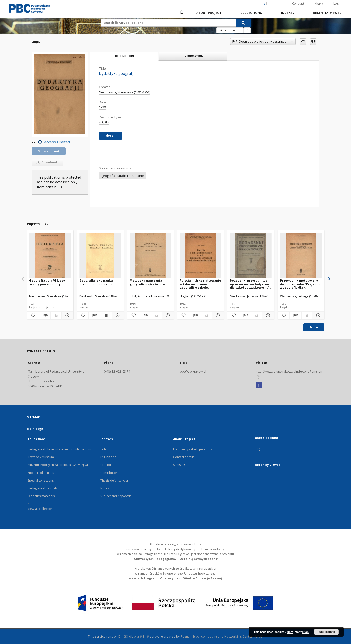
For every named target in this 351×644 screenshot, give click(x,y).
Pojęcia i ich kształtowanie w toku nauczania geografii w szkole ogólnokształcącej (200, 284)
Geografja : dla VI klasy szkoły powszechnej (47, 282)
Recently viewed (327, 13)
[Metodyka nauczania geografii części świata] (151, 255)
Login (337, 4)
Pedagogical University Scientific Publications (59, 449)
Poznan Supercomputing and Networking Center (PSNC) (222, 637)
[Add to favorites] (303, 42)
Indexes (288, 13)
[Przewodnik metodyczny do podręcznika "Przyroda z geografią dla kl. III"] (301, 255)
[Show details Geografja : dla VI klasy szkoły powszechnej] (67, 315)
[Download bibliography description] (45, 315)
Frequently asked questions (192, 449)
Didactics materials (41, 496)
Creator (106, 465)
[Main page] (181, 13)
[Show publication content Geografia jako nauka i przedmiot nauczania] (106, 315)
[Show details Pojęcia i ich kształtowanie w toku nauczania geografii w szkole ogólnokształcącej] (217, 315)
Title (103, 449)
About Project (209, 13)
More (314, 327)
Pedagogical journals (43, 488)
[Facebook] (259, 385)
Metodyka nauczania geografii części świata (147, 282)
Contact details (184, 457)
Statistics (179, 465)
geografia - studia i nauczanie (123, 176)
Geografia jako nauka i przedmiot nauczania (97, 282)
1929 (102, 107)
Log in (259, 449)
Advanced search (230, 30)
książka (104, 122)
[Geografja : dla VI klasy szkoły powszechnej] (50, 255)
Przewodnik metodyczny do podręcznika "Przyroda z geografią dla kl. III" (300, 284)
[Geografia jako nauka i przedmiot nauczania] (100, 255)
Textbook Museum (41, 457)
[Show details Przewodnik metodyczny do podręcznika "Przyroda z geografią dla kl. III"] (318, 315)
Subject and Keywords (116, 496)
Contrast (298, 4)
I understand (326, 632)
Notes (105, 488)
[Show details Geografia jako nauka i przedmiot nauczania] (117, 315)
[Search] (244, 23)
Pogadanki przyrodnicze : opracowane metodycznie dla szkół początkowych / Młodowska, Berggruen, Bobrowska (250, 284)
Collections (251, 13)
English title (108, 457)
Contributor (109, 473)
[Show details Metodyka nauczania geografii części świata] (167, 315)
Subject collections (41, 473)
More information (298, 632)
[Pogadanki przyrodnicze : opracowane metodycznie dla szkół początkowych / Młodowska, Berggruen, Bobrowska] (251, 255)
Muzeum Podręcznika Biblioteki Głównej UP (58, 465)
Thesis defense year (114, 480)
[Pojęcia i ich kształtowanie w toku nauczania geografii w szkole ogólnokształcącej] (200, 255)
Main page (35, 429)
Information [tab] (193, 56)
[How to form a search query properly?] (247, 30)
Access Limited (51, 142)
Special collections (41, 480)
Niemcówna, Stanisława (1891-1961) (125, 92)
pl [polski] (271, 4)
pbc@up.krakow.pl (193, 372)
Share (319, 4)
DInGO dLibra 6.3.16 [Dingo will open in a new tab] (134, 637)
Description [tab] (124, 56)
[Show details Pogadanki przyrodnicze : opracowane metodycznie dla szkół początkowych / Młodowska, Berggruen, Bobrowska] (267, 315)
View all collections (41, 509)
